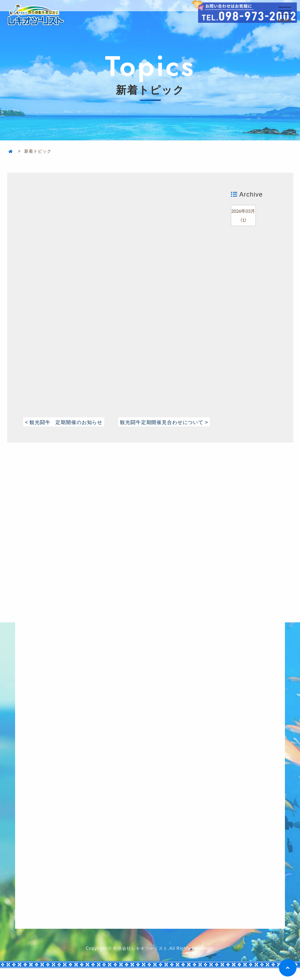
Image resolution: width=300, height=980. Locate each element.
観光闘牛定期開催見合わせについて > (162, 427)
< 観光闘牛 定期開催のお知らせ (67, 422)
